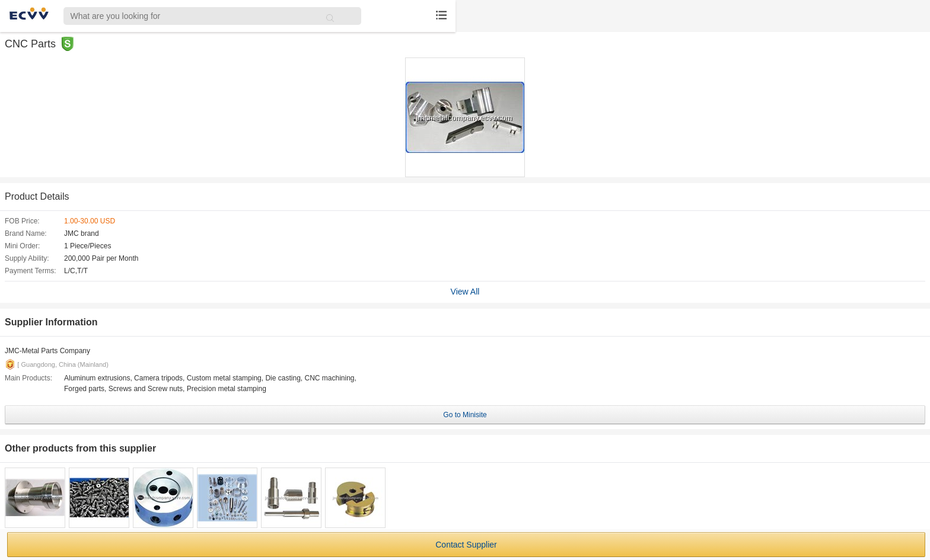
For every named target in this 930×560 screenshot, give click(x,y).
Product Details (37, 196)
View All (465, 292)
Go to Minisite (465, 415)
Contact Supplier (466, 545)
